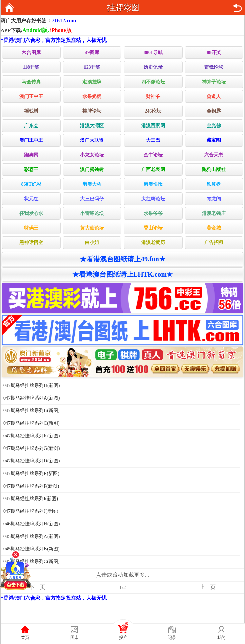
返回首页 (9, 8)
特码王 (31, 228)
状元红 (31, 199)
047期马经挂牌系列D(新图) (32, 461)
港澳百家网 (153, 126)
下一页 (37, 587)
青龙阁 (214, 199)
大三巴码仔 (92, 199)
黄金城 (214, 228)
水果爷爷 (153, 213)
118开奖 (31, 67)
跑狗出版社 (214, 170)
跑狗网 (31, 155)
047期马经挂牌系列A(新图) (32, 398)
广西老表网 (153, 170)
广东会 (31, 126)
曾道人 (214, 96)
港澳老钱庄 (214, 213)
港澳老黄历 (153, 243)
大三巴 (153, 140)
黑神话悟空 (31, 243)
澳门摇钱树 (92, 170)
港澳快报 (153, 184)
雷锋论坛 (214, 67)
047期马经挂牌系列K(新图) (32, 436)
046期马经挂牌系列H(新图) (32, 524)
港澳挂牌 (92, 82)
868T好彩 (31, 184)
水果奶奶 (92, 96)
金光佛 (214, 126)
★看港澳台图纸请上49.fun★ (122, 259)
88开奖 (214, 53)
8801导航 (153, 53)
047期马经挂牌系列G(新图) (32, 448)
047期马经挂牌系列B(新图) (32, 411)
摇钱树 (31, 111)
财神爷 (153, 96)
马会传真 (31, 82)
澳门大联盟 (92, 140)
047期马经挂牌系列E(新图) (31, 473)
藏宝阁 (214, 140)
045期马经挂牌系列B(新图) (32, 549)
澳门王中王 (31, 96)
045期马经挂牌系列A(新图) (32, 536)
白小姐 (92, 243)
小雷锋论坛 (92, 213)
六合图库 (31, 53)
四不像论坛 (153, 82)
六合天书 (214, 155)
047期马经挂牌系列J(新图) (31, 511)
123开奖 (92, 67)
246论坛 (153, 111)
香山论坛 (153, 228)
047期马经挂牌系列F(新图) (31, 486)
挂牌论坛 (92, 111)
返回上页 (237, 8)
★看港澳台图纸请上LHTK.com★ (122, 274)
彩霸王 (31, 170)
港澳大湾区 (92, 126)
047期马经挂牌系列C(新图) (32, 423)
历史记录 (153, 67)
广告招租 (214, 243)
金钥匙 (214, 111)
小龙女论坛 (92, 155)
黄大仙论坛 (92, 228)
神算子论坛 (214, 82)
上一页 (208, 587)
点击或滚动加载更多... (122, 575)
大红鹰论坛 (153, 199)
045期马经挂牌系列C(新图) (32, 562)
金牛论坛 (153, 155)
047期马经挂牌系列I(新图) (31, 499)
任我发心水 (31, 213)
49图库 (92, 53)
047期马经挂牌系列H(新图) (32, 385)
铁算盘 (214, 184)
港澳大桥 (92, 184)
